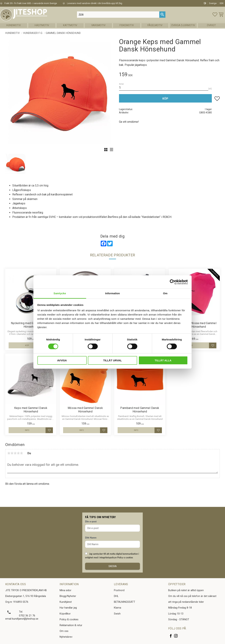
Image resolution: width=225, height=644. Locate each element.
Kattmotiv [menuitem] (70, 25)
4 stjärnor (18, 453)
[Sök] (162, 14)
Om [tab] (165, 293)
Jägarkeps (19, 203)
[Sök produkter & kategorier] (118, 14)
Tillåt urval (112, 360)
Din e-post (91, 521)
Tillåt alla (163, 360)
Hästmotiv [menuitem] (42, 25)
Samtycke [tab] (60, 293)
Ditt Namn (91, 538)
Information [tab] (112, 293)
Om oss (64, 631)
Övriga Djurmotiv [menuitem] (183, 25)
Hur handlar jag (68, 608)
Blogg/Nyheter (68, 596)
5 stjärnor (21, 453)
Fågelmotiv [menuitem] (155, 25)
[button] (215, 14)
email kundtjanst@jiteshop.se (22, 619)
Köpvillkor (65, 614)
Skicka (113, 566)
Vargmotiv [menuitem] (98, 25)
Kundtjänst (66, 602)
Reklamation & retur (71, 625)
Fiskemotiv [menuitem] (127, 25)
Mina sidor (65, 590)
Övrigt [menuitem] (211, 25)
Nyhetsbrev (66, 637)
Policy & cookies (69, 620)
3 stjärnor (15, 453)
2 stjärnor (12, 453)
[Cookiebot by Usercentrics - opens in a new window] (172, 282)
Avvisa (62, 360)
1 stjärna (9, 453)
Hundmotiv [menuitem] (14, 25)
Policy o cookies (125, 557)
